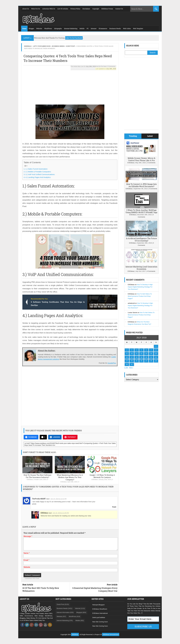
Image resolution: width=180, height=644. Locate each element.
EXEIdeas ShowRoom (100, 609)
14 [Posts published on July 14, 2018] (151, 354)
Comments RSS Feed (32, 578)
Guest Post (70, 46)
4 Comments (153, 189)
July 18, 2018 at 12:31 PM (58, 499)
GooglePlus (112, 363)
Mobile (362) (80, 620)
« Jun (126, 367)
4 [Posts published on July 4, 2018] (137, 350)
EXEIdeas (30, 480)
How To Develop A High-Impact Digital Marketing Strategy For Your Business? (140, 287)
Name (27, 553)
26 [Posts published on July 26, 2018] (141, 361)
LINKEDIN (55, 437)
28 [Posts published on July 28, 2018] (151, 361)
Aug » (131, 367)
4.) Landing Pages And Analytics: (38, 177)
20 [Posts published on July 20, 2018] (146, 357)
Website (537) (61, 616)
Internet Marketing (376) (65, 620)
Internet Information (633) (65, 612)
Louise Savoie (132, 313)
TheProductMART (39, 499)
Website (27, 567)
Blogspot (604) (81, 612)
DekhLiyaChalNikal (99, 617)
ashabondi (131, 303)
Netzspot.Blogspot (98, 605)
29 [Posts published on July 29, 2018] (156, 361)
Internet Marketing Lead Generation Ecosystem (141, 268)
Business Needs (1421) (64, 608)
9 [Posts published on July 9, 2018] (127, 354)
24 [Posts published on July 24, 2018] (132, 361)
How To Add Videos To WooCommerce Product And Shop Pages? (140, 296)
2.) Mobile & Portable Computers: (38, 172)
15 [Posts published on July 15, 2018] (156, 354)
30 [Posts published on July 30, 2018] (127, 364)
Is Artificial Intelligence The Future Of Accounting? (141, 239)
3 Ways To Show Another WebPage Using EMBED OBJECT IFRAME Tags (141, 211)
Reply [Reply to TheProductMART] (114, 507)
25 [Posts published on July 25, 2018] (137, 361)
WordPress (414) (75, 616)
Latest (150, 136)
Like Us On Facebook (74, 38)
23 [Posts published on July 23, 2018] (127, 361)
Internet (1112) (80, 608)
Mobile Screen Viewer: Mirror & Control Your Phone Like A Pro (141, 159)
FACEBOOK (31, 437)
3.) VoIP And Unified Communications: (40, 174)
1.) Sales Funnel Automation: (37, 169)
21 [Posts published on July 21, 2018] (151, 357)
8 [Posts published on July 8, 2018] (156, 350)
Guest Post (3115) (63, 604)
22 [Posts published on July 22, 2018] (156, 357)
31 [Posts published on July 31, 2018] (132, 364)
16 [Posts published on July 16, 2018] (127, 357)
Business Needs (58, 46)
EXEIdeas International (100, 613)
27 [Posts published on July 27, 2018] (146, 361)
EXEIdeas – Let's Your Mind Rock (37, 46)
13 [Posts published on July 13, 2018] (146, 354)
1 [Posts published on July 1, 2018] (156, 346)
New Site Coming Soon (100, 622)
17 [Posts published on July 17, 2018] (132, 357)
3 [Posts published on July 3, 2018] (132, 350)
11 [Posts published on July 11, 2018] (137, 354)
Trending (133, 136)
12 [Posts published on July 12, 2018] (141, 354)
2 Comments (151, 163)
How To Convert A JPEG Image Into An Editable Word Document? (141, 185)
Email (26, 560)
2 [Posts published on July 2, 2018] (127, 350)
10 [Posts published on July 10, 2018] (132, 354)
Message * (28, 536)
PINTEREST (70, 437)
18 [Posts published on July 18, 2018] (137, 357)
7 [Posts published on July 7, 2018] (151, 350)
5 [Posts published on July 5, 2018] (141, 350)
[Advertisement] (70, 86)
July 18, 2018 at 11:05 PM (61, 513)
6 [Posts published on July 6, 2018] (146, 350)
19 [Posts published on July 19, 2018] (141, 357)
